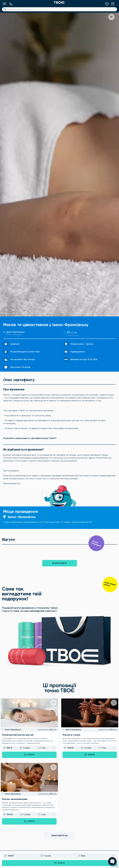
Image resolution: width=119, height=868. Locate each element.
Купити (59, 863)
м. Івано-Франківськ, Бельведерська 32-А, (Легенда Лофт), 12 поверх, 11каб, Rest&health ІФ (47, 522)
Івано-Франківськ (16, 332)
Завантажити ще (59, 836)
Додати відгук (59, 563)
